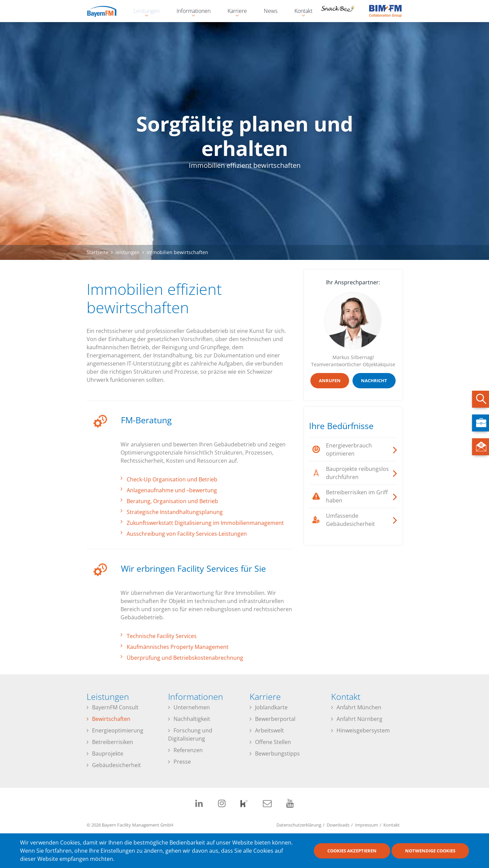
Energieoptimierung (118, 730)
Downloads (338, 825)
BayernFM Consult (115, 707)
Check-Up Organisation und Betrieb (172, 479)
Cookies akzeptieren (352, 851)
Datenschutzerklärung (299, 825)
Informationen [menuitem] (190, 12)
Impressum (366, 825)
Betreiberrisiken (113, 742)
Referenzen (188, 750)
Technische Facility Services (162, 636)
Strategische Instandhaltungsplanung (175, 512)
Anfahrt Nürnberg (359, 719)
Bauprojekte (108, 754)
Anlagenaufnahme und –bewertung (172, 490)
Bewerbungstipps (277, 754)
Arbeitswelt (269, 730)
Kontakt (392, 825)
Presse (182, 762)
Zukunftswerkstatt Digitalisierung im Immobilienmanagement (205, 523)
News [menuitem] (271, 11)
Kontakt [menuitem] (300, 12)
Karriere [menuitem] (234, 12)
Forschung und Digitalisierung (190, 734)
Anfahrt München (359, 707)
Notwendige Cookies (430, 851)
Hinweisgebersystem (363, 730)
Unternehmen (192, 707)
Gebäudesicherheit (116, 765)
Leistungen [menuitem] (143, 12)
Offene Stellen (273, 742)
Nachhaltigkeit (192, 719)
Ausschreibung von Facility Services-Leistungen (187, 534)
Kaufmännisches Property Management (178, 647)
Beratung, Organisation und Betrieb (172, 501)
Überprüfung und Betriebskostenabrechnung (185, 658)
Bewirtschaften (111, 719)
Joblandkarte (271, 707)
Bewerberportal (275, 719)
